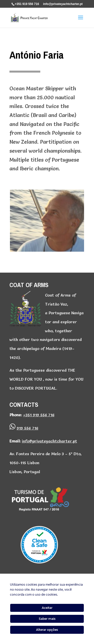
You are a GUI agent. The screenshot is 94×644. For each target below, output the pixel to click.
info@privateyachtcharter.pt (49, 441)
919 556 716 (27, 428)
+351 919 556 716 (27, 4)
